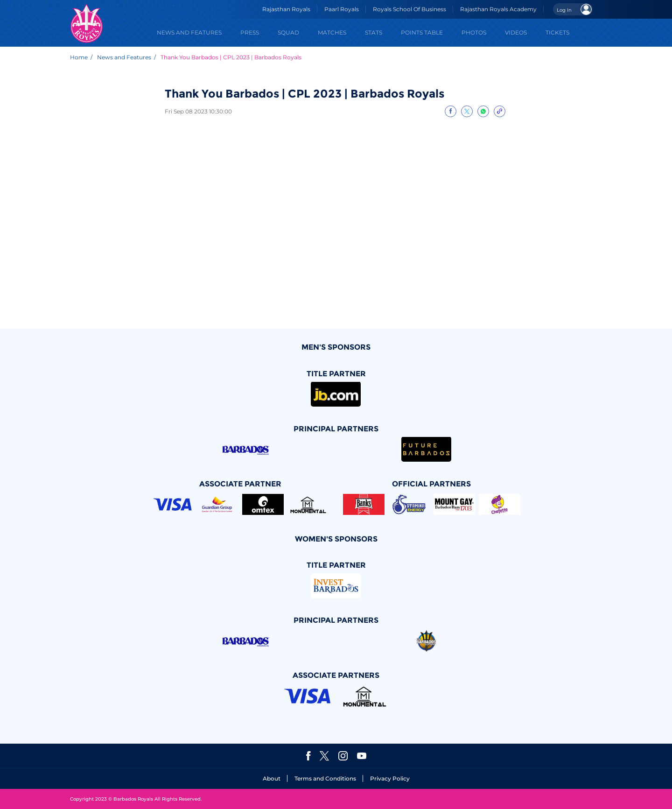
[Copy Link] (500, 111)
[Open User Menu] (573, 9)
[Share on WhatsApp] (483, 111)
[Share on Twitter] (467, 111)
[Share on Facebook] (451, 111)
